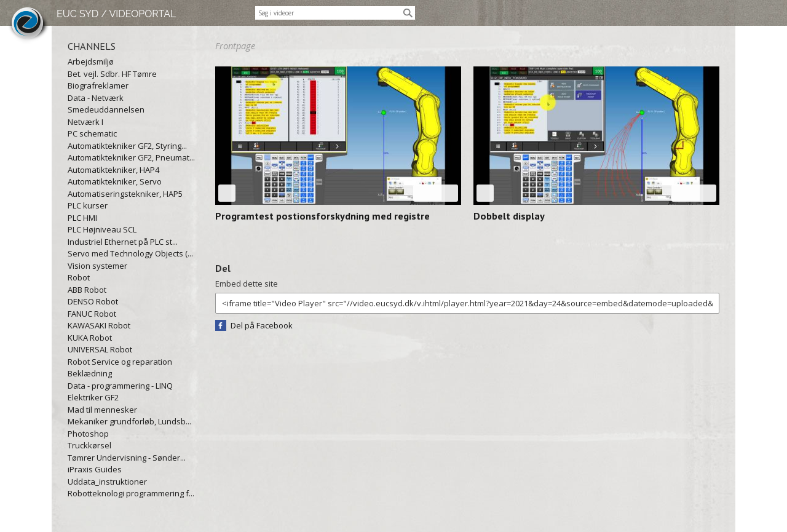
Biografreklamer (98, 85)
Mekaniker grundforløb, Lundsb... (129, 421)
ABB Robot (87, 290)
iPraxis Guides (95, 469)
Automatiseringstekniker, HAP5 (125, 194)
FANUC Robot (92, 314)
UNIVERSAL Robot (100, 349)
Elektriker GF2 (93, 397)
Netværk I (85, 122)
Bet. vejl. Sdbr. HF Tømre (112, 74)
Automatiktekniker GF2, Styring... (127, 146)
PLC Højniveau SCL (102, 229)
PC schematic (92, 133)
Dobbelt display (509, 216)
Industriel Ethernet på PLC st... (123, 242)
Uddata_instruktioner (107, 482)
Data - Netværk (96, 98)
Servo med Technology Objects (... (130, 253)
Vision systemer (97, 266)
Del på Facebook (262, 325)
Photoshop (88, 434)
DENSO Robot (93, 301)
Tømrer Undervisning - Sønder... (127, 458)
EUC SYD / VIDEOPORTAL (116, 14)
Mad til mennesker (102, 410)
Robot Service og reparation (120, 362)
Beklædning (90, 373)
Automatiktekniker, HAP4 (113, 170)
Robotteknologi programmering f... (131, 493)
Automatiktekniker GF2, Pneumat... (131, 157)
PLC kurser (88, 205)
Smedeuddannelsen (106, 109)
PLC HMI (82, 218)
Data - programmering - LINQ (120, 386)
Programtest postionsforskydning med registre (322, 216)
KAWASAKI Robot (99, 325)
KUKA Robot (90, 338)
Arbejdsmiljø (91, 62)
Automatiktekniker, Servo (115, 181)
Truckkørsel (89, 445)
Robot (79, 277)
